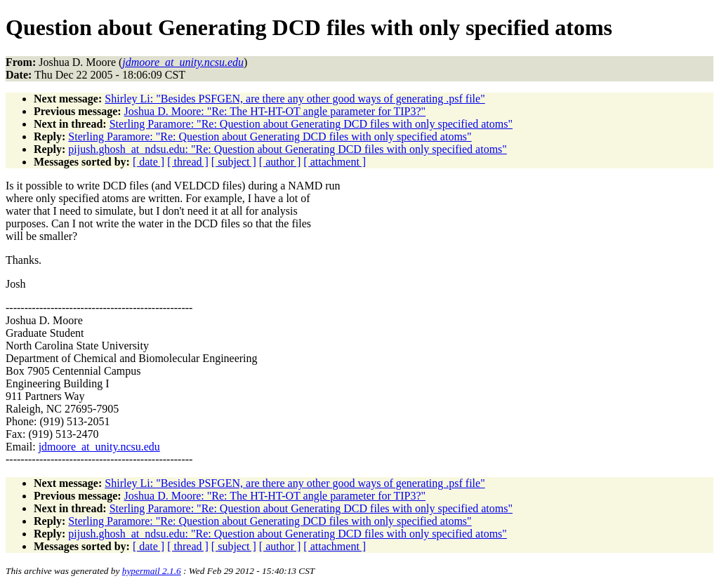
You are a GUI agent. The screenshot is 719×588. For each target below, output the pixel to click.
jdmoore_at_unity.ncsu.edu (99, 447)
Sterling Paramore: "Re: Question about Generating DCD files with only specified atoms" (311, 124)
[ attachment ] (335, 162)
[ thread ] (188, 162)
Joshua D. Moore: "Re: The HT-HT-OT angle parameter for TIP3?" (275, 111)
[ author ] (280, 162)
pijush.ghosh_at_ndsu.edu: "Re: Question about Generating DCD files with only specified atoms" (288, 149)
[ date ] (149, 162)
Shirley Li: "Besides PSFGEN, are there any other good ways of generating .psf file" (295, 99)
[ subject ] (234, 162)
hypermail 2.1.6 (152, 571)
